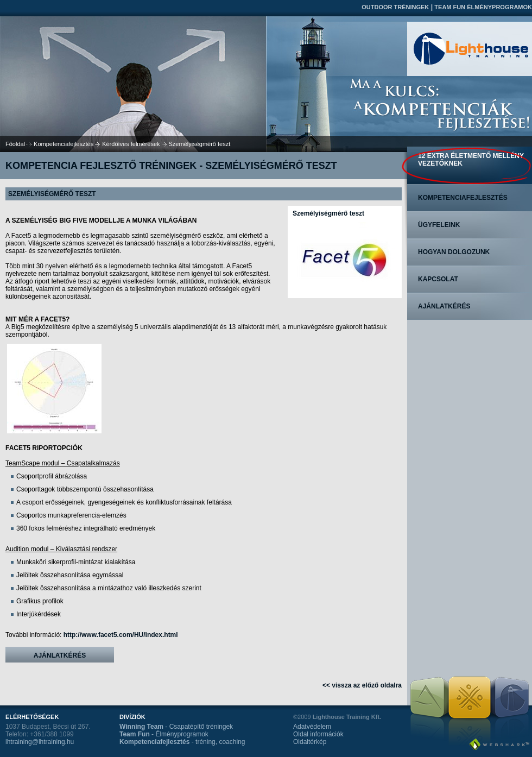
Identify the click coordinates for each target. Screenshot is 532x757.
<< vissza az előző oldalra (362, 685)
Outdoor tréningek (395, 7)
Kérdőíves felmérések (131, 144)
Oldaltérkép (310, 742)
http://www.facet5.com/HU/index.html (121, 635)
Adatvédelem (312, 727)
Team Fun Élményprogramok (483, 7)
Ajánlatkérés (60, 655)
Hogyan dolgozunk (454, 252)
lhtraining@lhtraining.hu (40, 742)
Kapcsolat (438, 279)
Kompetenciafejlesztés (64, 144)
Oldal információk (318, 734)
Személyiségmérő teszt (328, 213)
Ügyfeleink (439, 225)
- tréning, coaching (182, 742)
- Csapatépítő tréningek (176, 727)
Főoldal (15, 144)
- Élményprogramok (164, 734)
